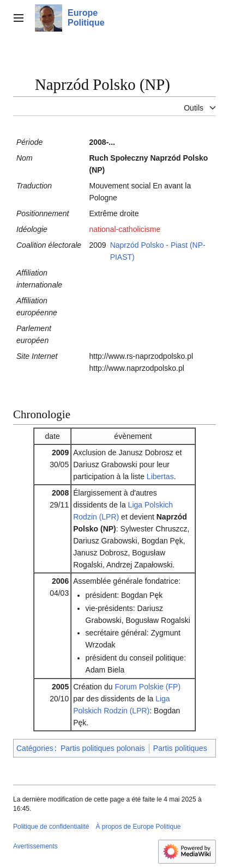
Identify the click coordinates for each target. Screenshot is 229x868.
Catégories (35, 748)
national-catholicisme (125, 229)
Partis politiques (180, 748)
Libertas (160, 476)
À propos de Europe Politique (138, 827)
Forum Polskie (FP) (147, 687)
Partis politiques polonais (103, 748)
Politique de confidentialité (51, 827)
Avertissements (35, 846)
